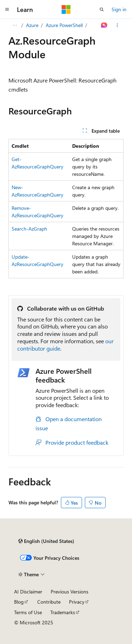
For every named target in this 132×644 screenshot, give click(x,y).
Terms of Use (28, 612)
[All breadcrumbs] (15, 25)
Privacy (77, 602)
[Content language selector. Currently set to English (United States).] (46, 541)
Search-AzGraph (29, 229)
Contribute (49, 602)
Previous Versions (70, 592)
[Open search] (102, 9)
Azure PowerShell (64, 25)
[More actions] (117, 25)
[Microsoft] (66, 9)
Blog (19, 602)
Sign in (119, 9)
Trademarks (63, 612)
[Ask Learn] (104, 25)
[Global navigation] (7, 9)
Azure (32, 25)
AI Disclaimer (28, 592)
